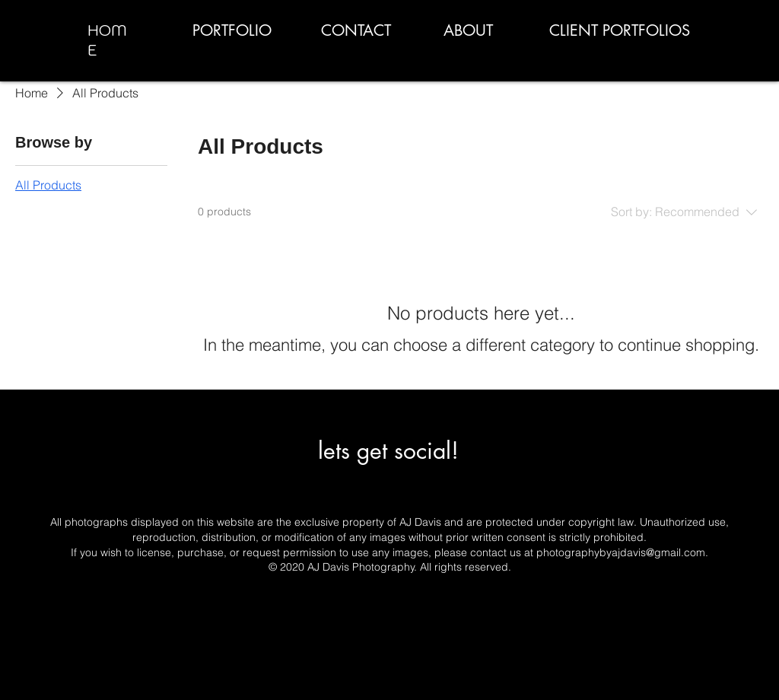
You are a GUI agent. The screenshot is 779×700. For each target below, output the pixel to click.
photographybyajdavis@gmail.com (621, 552)
